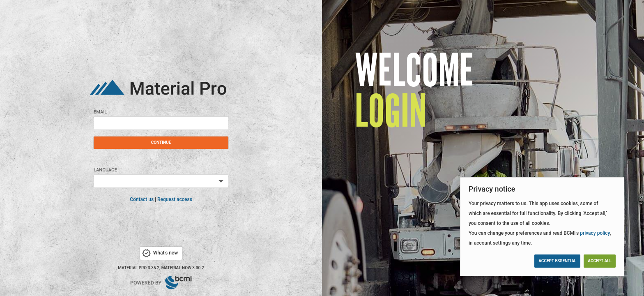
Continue (161, 142)
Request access (175, 199)
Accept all (600, 261)
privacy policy (595, 233)
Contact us (142, 199)
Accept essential (557, 261)
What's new (159, 253)
